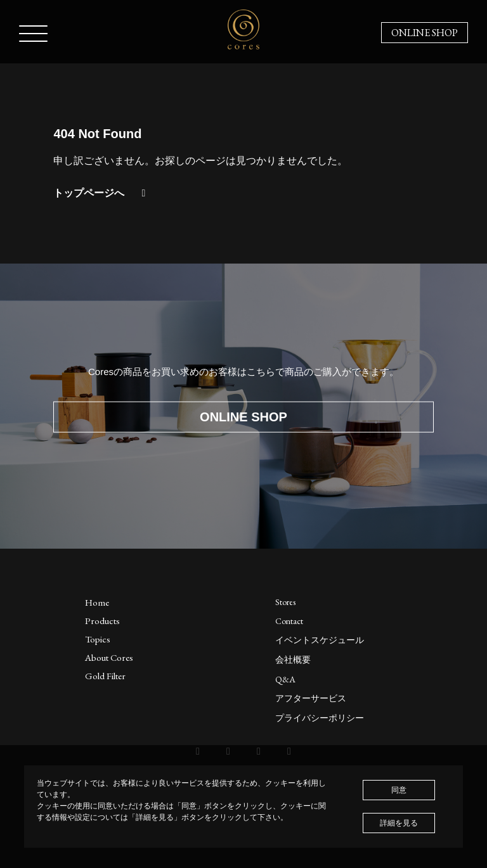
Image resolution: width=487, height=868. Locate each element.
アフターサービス (311, 698)
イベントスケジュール (320, 640)
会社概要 (293, 660)
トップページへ (101, 193)
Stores (285, 602)
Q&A (285, 679)
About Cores (109, 657)
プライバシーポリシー (320, 718)
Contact (289, 621)
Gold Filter (105, 676)
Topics (98, 639)
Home (97, 602)
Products (102, 621)
